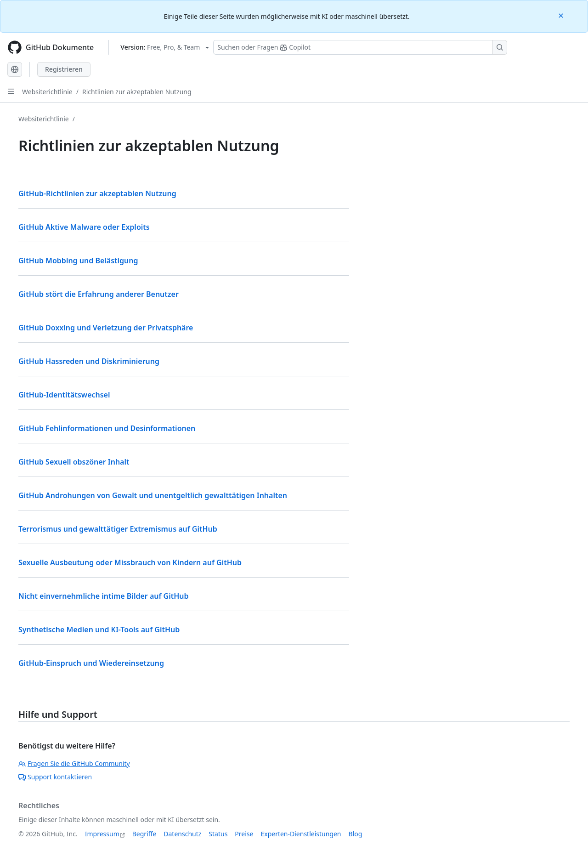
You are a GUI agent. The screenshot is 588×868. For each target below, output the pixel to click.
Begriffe (144, 834)
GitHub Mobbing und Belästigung (78, 261)
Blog (356, 834)
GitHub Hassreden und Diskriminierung (89, 361)
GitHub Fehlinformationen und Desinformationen (107, 428)
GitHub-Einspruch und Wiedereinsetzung (91, 663)
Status (218, 834)
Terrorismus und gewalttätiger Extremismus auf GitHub (118, 529)
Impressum (102, 834)
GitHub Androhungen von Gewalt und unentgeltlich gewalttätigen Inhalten (153, 495)
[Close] (562, 15)
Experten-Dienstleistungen (301, 834)
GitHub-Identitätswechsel (64, 395)
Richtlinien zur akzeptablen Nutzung (137, 92)
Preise (244, 834)
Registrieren (64, 69)
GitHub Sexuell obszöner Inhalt (74, 462)
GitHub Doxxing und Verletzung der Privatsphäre (106, 328)
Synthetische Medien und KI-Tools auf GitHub (99, 630)
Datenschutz (182, 834)
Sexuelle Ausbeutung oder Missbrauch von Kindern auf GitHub (130, 562)
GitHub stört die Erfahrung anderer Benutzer (99, 294)
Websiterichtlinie (47, 92)
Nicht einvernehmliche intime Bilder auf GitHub (104, 596)
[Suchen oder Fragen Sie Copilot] (360, 47)
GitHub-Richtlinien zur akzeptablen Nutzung (97, 193)
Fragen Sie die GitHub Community (74, 763)
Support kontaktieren (55, 777)
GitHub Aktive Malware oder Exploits (84, 227)
